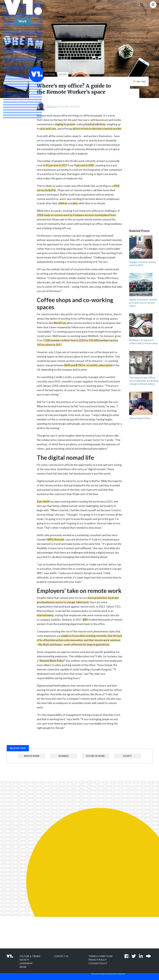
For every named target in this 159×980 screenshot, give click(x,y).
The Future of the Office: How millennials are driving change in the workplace (144, 381)
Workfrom (60, 323)
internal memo (45, 615)
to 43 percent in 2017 (55, 165)
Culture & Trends (30, 956)
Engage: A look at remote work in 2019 (143, 263)
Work (23, 967)
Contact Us (61, 956)
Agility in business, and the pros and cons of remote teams (143, 303)
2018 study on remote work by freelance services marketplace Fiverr (77, 215)
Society (127, 756)
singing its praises (65, 124)
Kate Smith (43, 502)
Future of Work (95, 756)
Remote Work (32, 756)
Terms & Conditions (101, 956)
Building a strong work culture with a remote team (143, 342)
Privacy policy (98, 960)
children (63, 203)
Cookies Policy (98, 963)
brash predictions (95, 124)
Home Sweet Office (140, 418)
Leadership (26, 963)
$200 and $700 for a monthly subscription (88, 365)
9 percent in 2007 (84, 165)
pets (75, 203)
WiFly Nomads (56, 539)
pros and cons (48, 129)
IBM (85, 620)
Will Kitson (52, 106)
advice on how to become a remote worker (97, 129)
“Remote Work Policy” (52, 661)
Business (64, 756)
